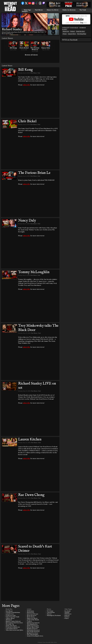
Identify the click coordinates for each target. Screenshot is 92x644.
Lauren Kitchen (30, 439)
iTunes (65, 34)
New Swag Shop (81, 34)
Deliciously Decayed (33, 630)
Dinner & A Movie (32, 618)
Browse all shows (31, 55)
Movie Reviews (32, 615)
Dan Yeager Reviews (33, 632)
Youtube (67, 612)
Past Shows (39, 10)
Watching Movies (32, 624)
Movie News (31, 617)
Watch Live (66, 31)
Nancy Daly (46, 48)
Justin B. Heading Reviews (35, 636)
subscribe (26, 85)
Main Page (27, 10)
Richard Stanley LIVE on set (37, 386)
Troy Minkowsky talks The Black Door (38, 328)
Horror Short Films (33, 627)
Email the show (80, 31)
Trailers (29, 621)
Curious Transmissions (13, 612)
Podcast (73, 31)
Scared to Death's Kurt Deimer (35, 549)
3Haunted (9, 620)
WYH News (30, 611)
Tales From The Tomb (12, 617)
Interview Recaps (32, 614)
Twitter (67, 617)
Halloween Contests (33, 623)
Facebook (67, 611)
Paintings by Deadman (54, 615)
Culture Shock (10, 618)
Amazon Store (72, 34)
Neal (39, 73)
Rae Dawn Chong (31, 495)
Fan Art (49, 614)
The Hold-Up (10, 624)
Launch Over (10, 614)
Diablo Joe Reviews (69, 10)
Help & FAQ (30, 612)
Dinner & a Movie (53, 10)
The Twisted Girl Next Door (14, 623)
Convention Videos (12, 629)
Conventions (51, 612)
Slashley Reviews (32, 629)
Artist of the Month (33, 620)
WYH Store (68, 614)
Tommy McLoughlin (34, 272)
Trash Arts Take (11, 615)
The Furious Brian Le (35, 49)
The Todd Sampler (33, 634)
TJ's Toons (50, 611)
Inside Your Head (11, 626)
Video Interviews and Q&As (14, 630)
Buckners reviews (32, 633)
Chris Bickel (24, 48)
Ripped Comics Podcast (13, 621)
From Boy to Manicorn (13, 627)
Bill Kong (13, 48)
